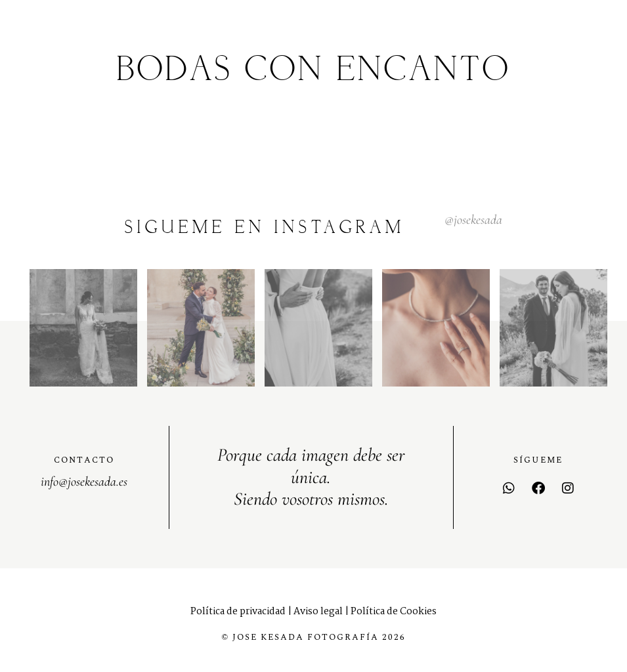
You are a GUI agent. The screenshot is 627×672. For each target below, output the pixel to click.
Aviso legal (318, 612)
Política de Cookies (394, 612)
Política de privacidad (238, 612)
